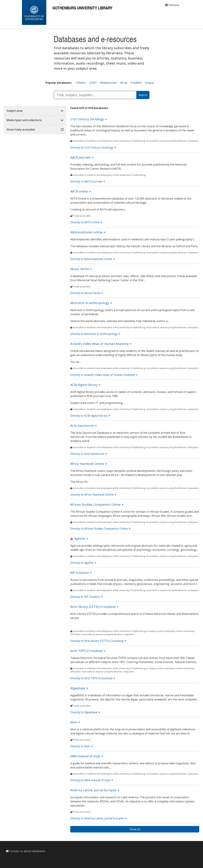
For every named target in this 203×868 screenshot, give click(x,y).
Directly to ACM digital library (90, 416)
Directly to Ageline (83, 563)
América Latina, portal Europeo (95, 790)
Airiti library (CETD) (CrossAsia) (94, 607)
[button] (35, 111)
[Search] (143, 95)
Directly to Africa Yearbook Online (93, 495)
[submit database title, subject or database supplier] (95, 95)
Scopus (149, 83)
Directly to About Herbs (87, 293)
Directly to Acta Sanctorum (89, 454)
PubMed (136, 83)
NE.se (124, 83)
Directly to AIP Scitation (86, 597)
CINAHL (81, 83)
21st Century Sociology (88, 119)
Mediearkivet (108, 83)
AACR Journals (82, 157)
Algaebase (79, 688)
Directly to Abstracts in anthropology (95, 334)
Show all (135, 829)
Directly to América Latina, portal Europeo (98, 818)
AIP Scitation (81, 573)
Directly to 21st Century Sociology (93, 147)
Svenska (172, 5)
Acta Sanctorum (83, 426)
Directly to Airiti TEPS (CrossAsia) (93, 678)
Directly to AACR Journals (88, 181)
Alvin (75, 722)
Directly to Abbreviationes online (93, 259)
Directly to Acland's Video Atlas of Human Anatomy (104, 375)
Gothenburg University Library (82, 8)
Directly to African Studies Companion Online (100, 529)
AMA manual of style (87, 756)
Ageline (81, 538)
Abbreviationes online (88, 232)
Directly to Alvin (82, 746)
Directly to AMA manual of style (92, 780)
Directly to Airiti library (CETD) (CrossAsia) (98, 641)
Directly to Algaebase (85, 712)
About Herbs (81, 269)
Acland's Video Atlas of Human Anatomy (101, 344)
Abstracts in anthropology (91, 303)
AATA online (80, 191)
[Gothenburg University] (34, 13)
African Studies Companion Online (97, 504)
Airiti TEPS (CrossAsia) (88, 651)
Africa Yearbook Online (89, 464)
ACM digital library (85, 385)
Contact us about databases (26, 851)
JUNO (93, 83)
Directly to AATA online (86, 222)
